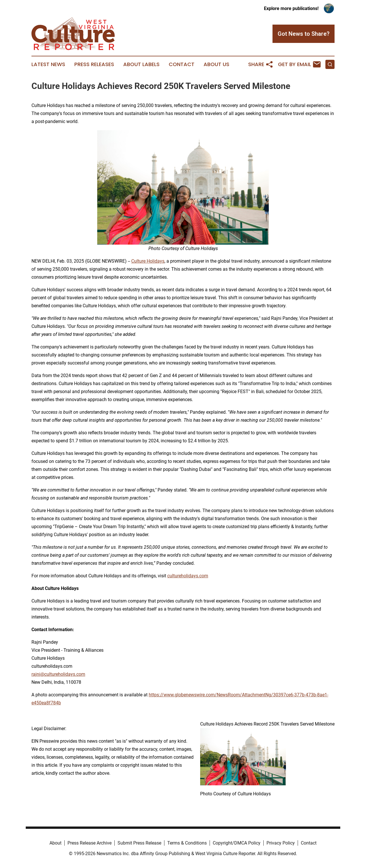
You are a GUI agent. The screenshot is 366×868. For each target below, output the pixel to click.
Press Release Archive (89, 843)
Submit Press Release (139, 843)
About (55, 843)
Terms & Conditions (187, 843)
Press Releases (94, 64)
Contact (182, 64)
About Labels (141, 64)
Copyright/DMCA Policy (237, 843)
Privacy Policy (281, 843)
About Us (216, 64)
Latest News (48, 64)
